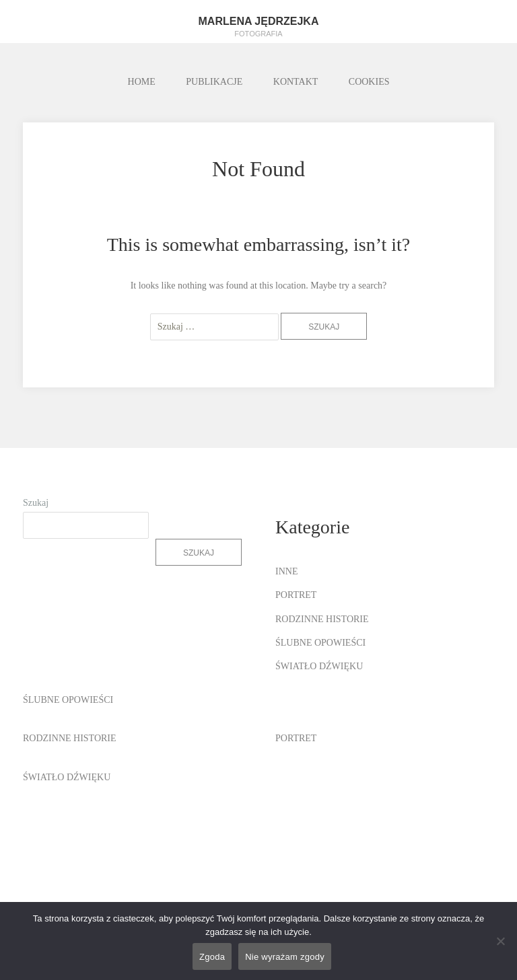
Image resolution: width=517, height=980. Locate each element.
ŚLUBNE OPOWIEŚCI (320, 643)
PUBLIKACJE (214, 82)
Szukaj (36, 503)
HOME (142, 82)
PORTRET (296, 595)
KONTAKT (296, 82)
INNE (286, 571)
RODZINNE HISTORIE (322, 619)
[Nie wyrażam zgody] (500, 941)
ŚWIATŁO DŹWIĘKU (319, 666)
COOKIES (369, 82)
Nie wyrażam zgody (285, 957)
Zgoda (212, 957)
